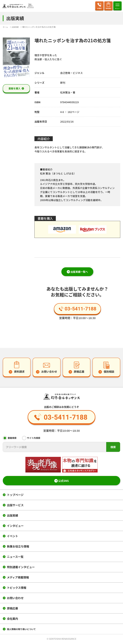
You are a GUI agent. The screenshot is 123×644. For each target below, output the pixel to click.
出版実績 (12, 516)
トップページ (15, 495)
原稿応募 (12, 609)
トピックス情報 (17, 588)
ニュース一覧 (15, 557)
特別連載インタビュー (21, 568)
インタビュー (15, 526)
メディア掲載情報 (18, 578)
